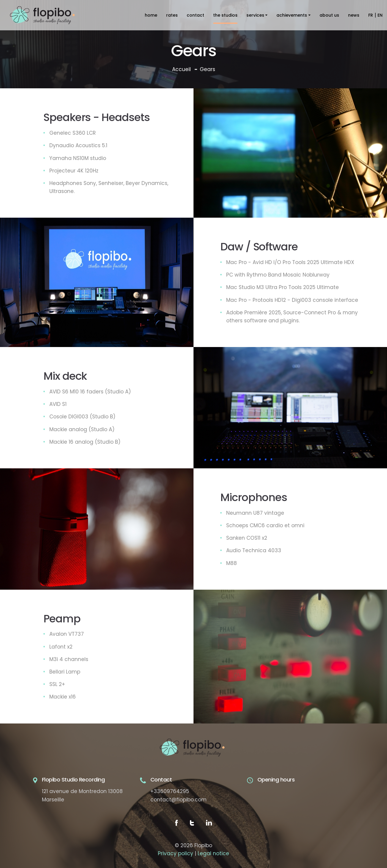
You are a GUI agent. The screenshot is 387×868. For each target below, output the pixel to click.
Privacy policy (176, 853)
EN (380, 15)
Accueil (181, 69)
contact (195, 15)
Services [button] (255, 15)
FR (371, 15)
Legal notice (213, 853)
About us (329, 15)
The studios (225, 15)
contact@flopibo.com (178, 800)
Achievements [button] (292, 15)
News (354, 15)
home (151, 15)
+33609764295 (170, 791)
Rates (172, 15)
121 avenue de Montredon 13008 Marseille (82, 795)
